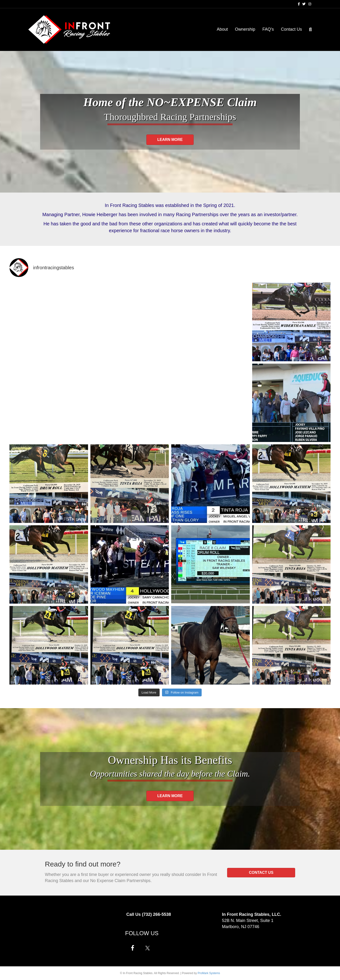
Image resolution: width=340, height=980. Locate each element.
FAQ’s (268, 29)
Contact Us (291, 29)
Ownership (245, 29)
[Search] (309, 29)
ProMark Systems (209, 973)
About (222, 29)
